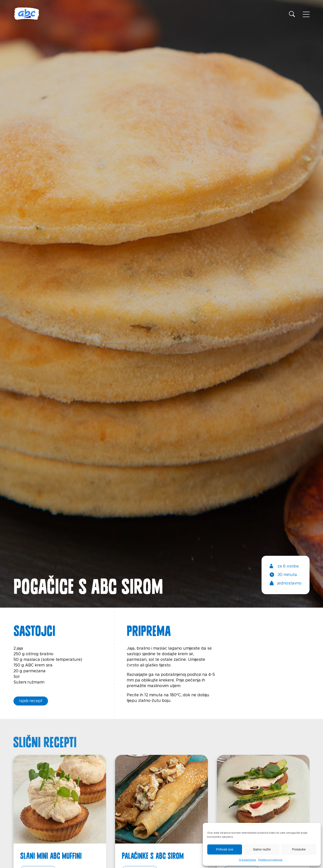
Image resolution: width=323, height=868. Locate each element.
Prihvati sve (225, 849)
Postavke (299, 849)
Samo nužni (262, 849)
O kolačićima (247, 860)
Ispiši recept (31, 701)
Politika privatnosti (270, 860)
